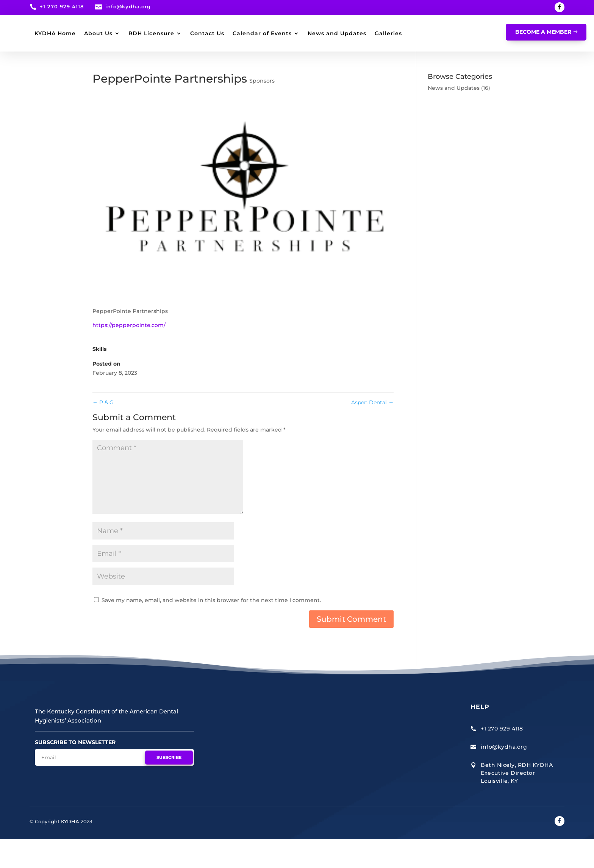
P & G (103, 431)
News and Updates (151, 62)
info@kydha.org (128, 6)
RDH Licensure (238, 33)
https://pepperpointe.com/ (129, 354)
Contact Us (294, 33)
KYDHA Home (142, 33)
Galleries (202, 62)
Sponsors (262, 109)
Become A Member (543, 32)
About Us (185, 33)
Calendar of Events (349, 33)
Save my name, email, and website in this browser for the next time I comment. (211, 629)
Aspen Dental (372, 431)
